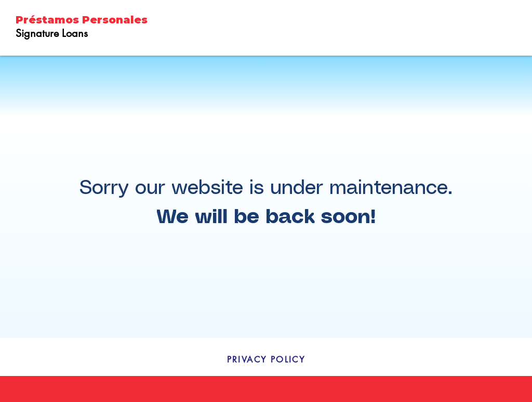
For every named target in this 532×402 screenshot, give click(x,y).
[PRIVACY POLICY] (266, 359)
